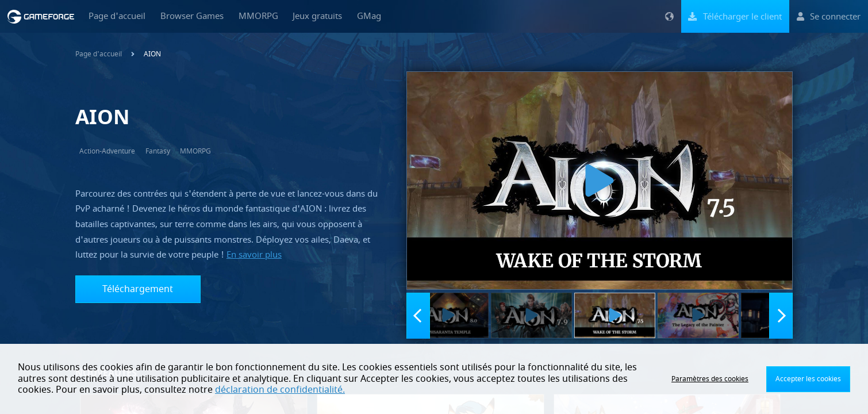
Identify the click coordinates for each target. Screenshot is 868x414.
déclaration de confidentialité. (280, 390)
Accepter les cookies (808, 379)
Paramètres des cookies (710, 379)
